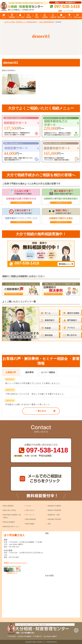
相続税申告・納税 (54, 515)
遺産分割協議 (30, 524)
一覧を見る (41, 411)
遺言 (49, 524)
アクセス (28, 506)
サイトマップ (30, 515)
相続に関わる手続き (10, 510)
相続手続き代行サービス (11, 527)
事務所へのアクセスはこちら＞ (16, 563)
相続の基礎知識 (8, 506)
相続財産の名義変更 (54, 506)
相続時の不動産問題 (54, 510)
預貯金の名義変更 (9, 522)
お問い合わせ (30, 510)
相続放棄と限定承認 (54, 519)
